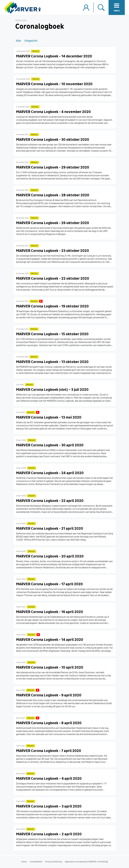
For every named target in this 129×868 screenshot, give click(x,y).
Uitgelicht (31, 41)
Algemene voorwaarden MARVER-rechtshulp (86, 862)
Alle (18, 41)
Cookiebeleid (36, 862)
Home (24, 862)
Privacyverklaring (54, 862)
